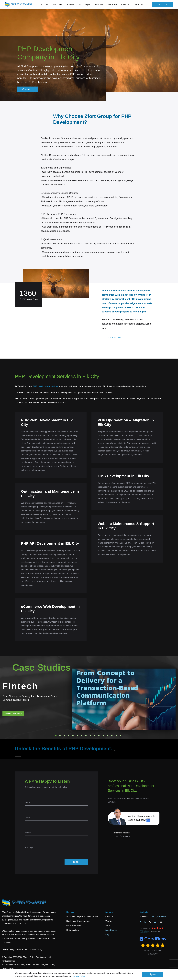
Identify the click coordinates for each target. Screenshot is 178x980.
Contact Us (139, 4)
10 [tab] (95, 735)
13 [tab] (108, 735)
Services (70, 912)
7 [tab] (82, 735)
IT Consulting (73, 930)
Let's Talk (163, 5)
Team (107, 925)
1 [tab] (56, 735)
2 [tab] (60, 735)
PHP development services (45, 386)
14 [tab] (112, 735)
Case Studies (111, 930)
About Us (109, 916)
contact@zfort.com (122, 836)
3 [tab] (64, 735)
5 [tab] (73, 735)
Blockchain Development (78, 921)
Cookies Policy (36, 950)
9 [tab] (90, 735)
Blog (107, 934)
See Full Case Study (13, 713)
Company (109, 912)
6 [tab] (77, 735)
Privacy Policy (79, 976)
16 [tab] (121, 735)
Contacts (144, 912)
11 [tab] (99, 735)
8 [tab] (86, 735)
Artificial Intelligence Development (82, 916)
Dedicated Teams (74, 925)
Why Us (108, 921)
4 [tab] (69, 735)
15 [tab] (116, 735)
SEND (76, 862)
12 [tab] (103, 735)
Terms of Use (22, 950)
